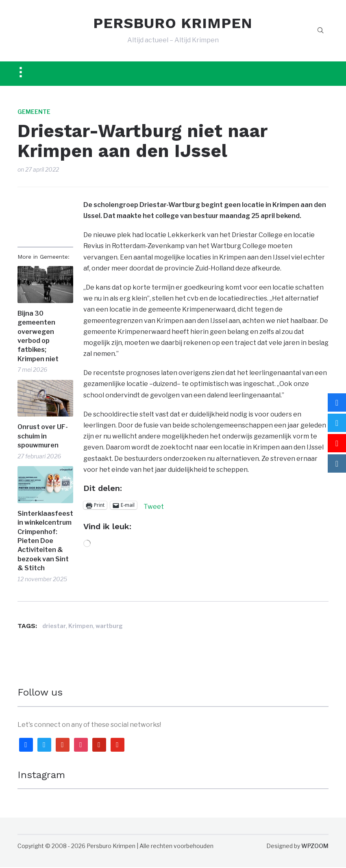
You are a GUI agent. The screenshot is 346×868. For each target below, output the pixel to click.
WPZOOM (315, 847)
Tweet (154, 506)
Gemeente (34, 112)
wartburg (109, 627)
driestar (54, 627)
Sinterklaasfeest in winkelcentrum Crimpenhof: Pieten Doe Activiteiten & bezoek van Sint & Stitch (45, 542)
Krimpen (81, 627)
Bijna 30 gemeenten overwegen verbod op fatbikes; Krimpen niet (38, 337)
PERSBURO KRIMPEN (173, 24)
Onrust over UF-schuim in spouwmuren (43, 437)
